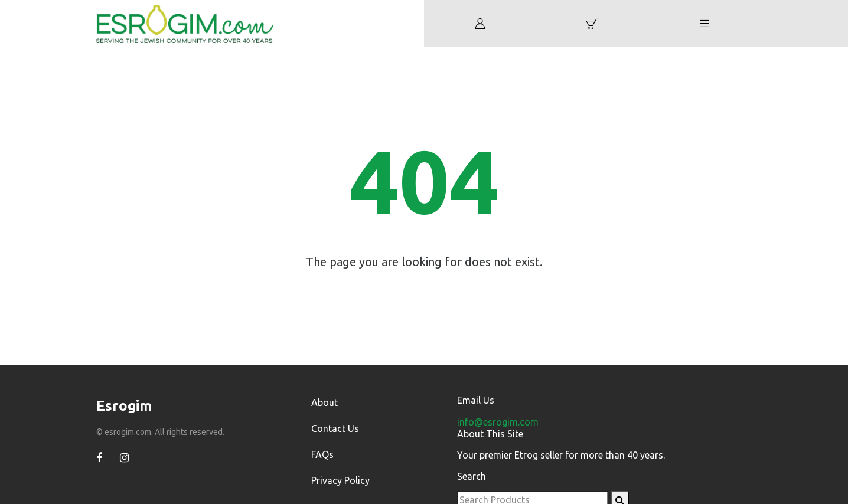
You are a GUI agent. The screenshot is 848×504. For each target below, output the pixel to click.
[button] (592, 24)
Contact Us (335, 428)
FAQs (322, 454)
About (324, 402)
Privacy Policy (340, 480)
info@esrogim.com (498, 422)
